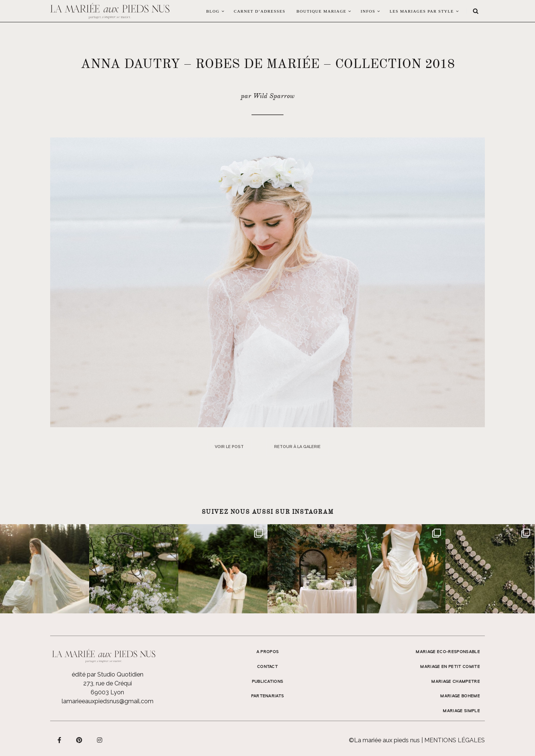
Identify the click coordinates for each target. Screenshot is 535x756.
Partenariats (268, 696)
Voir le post (229, 447)
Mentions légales (455, 740)
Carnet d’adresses (260, 11)
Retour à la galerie (297, 447)
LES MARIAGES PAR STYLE (422, 11)
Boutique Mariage (321, 11)
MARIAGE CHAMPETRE (456, 682)
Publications (268, 682)
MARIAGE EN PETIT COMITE (450, 667)
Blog (213, 11)
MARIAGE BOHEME (460, 696)
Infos (368, 11)
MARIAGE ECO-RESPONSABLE (448, 652)
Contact (267, 667)
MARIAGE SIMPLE (461, 711)
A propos (268, 652)
